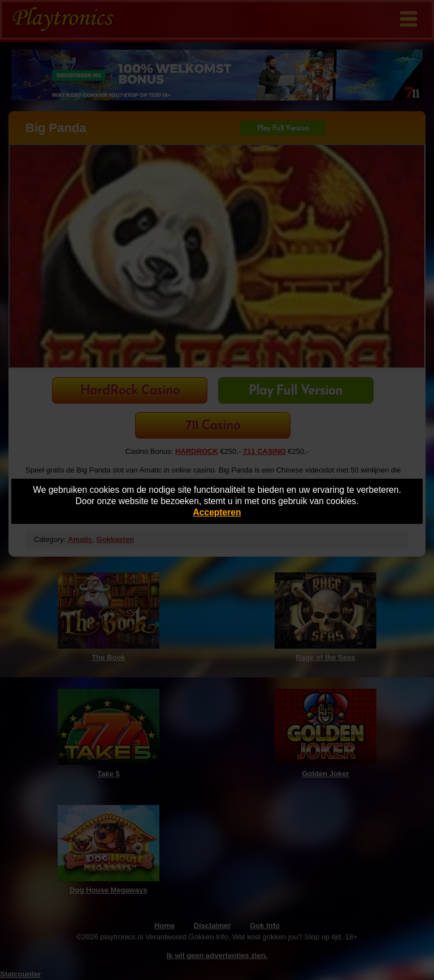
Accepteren (217, 512)
